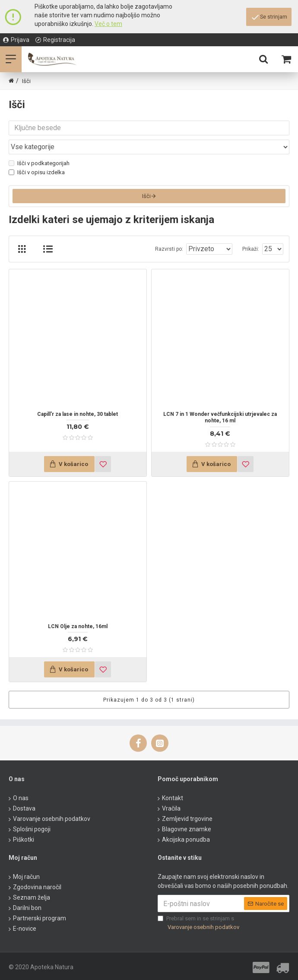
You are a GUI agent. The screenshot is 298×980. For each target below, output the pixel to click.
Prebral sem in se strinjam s (199, 923)
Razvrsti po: (169, 251)
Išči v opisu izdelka (37, 172)
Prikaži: (251, 251)
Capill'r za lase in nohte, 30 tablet (78, 416)
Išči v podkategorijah (39, 163)
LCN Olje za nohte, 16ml (78, 629)
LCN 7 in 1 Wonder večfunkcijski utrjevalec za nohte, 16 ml (220, 420)
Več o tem (108, 24)
